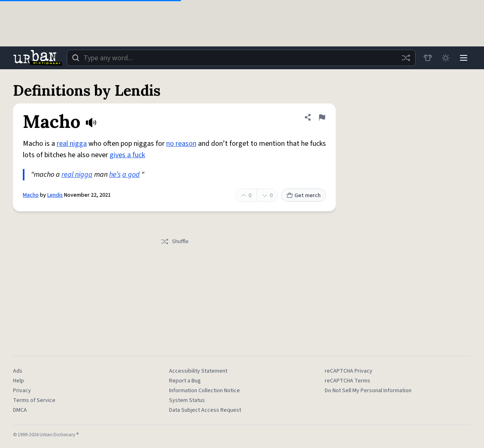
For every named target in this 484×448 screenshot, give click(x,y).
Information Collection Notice (205, 391)
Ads (18, 371)
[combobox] (241, 58)
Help (19, 381)
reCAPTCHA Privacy (349, 371)
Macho (31, 195)
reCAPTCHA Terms (348, 381)
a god (131, 175)
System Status (187, 400)
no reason (181, 144)
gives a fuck (127, 155)
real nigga (72, 144)
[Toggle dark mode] (446, 58)
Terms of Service (34, 400)
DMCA (20, 410)
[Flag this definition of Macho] (322, 117)
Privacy (22, 391)
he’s (115, 175)
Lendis (55, 195)
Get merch (304, 195)
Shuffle (175, 242)
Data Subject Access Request (205, 410)
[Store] (428, 58)
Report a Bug (185, 381)
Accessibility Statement (198, 371)
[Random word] (406, 58)
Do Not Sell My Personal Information (368, 391)
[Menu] (464, 58)
